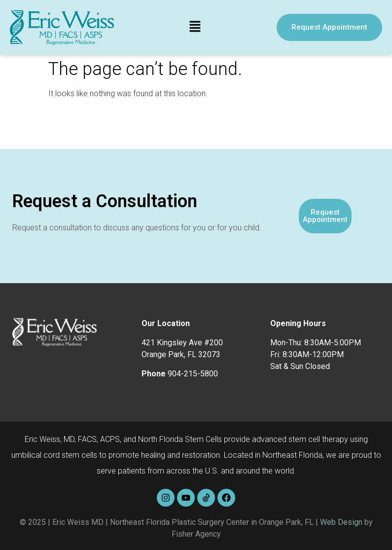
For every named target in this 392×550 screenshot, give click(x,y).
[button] (195, 27)
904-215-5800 (193, 374)
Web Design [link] (341, 522)
